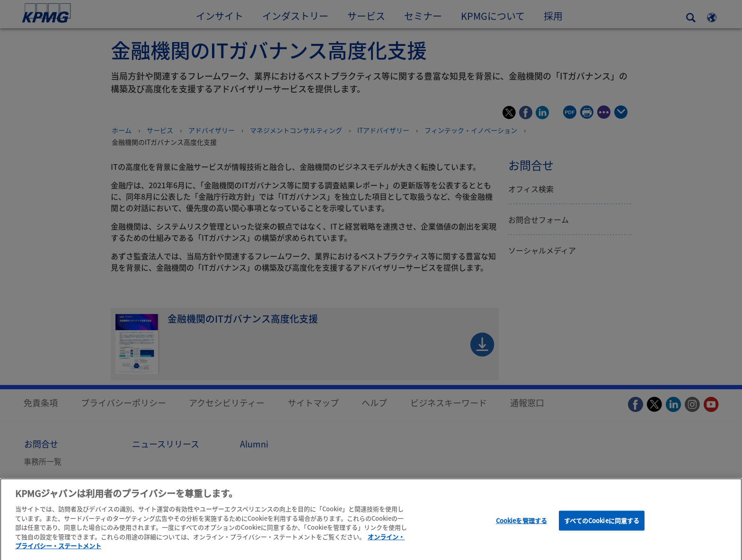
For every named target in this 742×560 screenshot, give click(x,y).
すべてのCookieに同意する (602, 524)
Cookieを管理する (521, 524)
